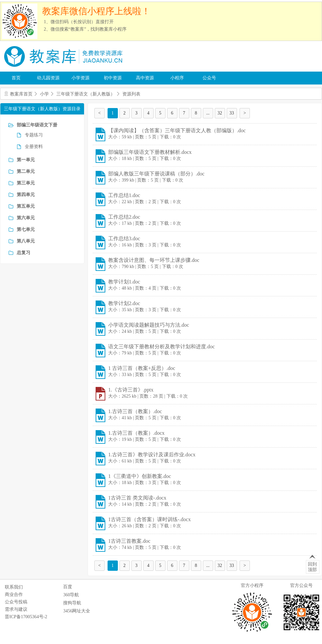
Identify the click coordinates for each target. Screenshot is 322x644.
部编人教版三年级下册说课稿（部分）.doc (156, 174)
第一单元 (26, 160)
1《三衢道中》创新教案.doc (140, 476)
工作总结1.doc (124, 195)
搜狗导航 (72, 603)
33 (232, 113)
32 (220, 113)
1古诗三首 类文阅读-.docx (137, 498)
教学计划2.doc (124, 303)
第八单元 (26, 241)
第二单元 (26, 171)
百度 (68, 587)
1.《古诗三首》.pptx (131, 390)
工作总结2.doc (124, 217)
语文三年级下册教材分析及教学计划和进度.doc (161, 347)
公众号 (209, 78)
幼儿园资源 (48, 78)
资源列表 (131, 94)
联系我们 (14, 587)
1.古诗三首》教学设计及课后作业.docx (152, 455)
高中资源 (145, 78)
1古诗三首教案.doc (129, 541)
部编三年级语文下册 (37, 125)
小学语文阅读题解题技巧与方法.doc (149, 325)
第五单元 (26, 206)
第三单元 (26, 183)
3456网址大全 (77, 611)
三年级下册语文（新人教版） (86, 94)
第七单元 (26, 229)
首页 (16, 78)
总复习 (24, 253)
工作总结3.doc (124, 238)
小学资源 (80, 78)
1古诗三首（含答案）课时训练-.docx (149, 519)
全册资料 (34, 147)
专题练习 (34, 135)
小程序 (177, 78)
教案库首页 (21, 94)
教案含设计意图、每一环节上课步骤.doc (154, 260)
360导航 (71, 595)
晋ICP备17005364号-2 (26, 617)
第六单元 (26, 218)
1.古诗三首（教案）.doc (135, 411)
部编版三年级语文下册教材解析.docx (150, 152)
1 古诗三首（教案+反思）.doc (142, 368)
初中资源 (113, 78)
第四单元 (26, 195)
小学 (44, 94)
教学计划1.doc (124, 282)
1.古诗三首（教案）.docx (136, 433)
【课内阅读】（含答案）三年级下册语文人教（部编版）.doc (177, 130)
